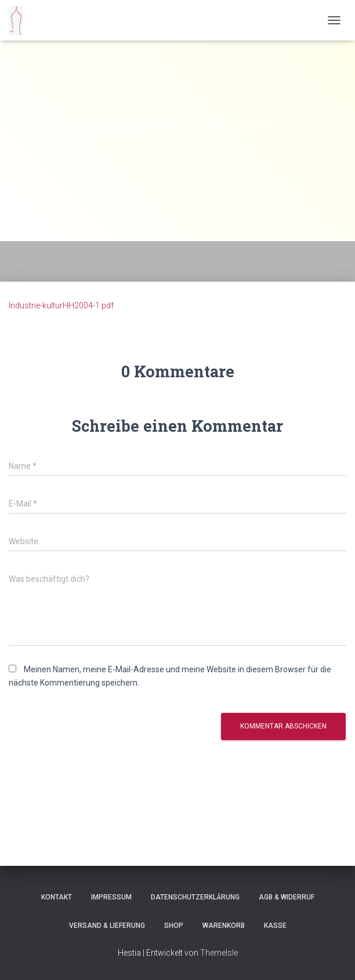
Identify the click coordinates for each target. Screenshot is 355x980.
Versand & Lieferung (107, 926)
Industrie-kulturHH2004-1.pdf (61, 305)
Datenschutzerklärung (195, 897)
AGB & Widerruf (287, 897)
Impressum (111, 897)
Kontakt (57, 897)
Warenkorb (224, 926)
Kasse (275, 926)
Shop (174, 926)
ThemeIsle (219, 953)
